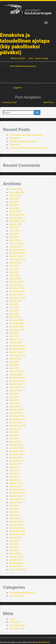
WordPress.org (16, 628)
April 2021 (14, 336)
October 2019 (16, 384)
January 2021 (16, 343)
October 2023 (16, 256)
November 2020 (17, 349)
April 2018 (14, 438)
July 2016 (14, 506)
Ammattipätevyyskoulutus (23, 66)
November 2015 (17, 531)
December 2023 (17, 250)
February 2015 (16, 557)
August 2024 (15, 224)
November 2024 (17, 215)
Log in (12, 619)
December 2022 (17, 288)
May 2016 (14, 512)
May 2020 (14, 365)
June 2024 (14, 231)
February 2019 (16, 410)
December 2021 (17, 323)
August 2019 (15, 391)
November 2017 (17, 454)
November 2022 (17, 291)
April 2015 (14, 550)
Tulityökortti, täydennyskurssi (23, 141)
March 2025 (15, 211)
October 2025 (16, 189)
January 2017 (16, 486)
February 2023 (16, 282)
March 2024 (15, 240)
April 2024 (14, 237)
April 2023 (14, 276)
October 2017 (16, 458)
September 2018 (17, 426)
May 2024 (14, 234)
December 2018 (17, 416)
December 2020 (17, 346)
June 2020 (14, 362)
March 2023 (15, 279)
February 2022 (16, 320)
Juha (31, 58)
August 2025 (15, 196)
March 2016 (15, 518)
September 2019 (17, 387)
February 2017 (16, 483)
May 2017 (14, 474)
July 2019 (14, 394)
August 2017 (15, 464)
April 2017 (14, 477)
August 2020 (15, 359)
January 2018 (16, 448)
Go (37, 113)
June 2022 (14, 307)
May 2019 (14, 400)
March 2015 (15, 554)
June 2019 (14, 397)
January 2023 (16, 285)
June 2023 (14, 269)
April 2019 (14, 403)
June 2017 (14, 470)
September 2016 (17, 499)
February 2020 (16, 371)
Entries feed (15, 622)
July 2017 (14, 467)
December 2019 (17, 378)
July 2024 (14, 227)
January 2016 (16, 525)
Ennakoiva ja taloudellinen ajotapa (26, 135)
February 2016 (16, 522)
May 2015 (14, 547)
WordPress (44, 642)
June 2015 (14, 544)
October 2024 (16, 218)
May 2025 (14, 205)
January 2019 (16, 413)
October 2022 (16, 295)
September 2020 (17, 355)
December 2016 (17, 490)
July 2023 (14, 266)
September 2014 (17, 570)
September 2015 (17, 534)
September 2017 (17, 461)
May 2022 (14, 311)
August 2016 (15, 503)
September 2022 (17, 298)
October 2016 (16, 496)
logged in (18, 88)
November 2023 (17, 253)
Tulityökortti (15, 138)
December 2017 (17, 451)
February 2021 (16, 339)
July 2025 (14, 199)
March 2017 (15, 480)
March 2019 (15, 407)
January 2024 (16, 247)
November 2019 (17, 381)
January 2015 (16, 560)
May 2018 (14, 435)
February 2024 (16, 243)
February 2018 (16, 445)
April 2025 (14, 208)
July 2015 (14, 541)
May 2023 (14, 272)
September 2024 (17, 221)
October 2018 (16, 423)
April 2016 (14, 515)
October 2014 (16, 566)
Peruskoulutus (16, 596)
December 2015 (17, 528)
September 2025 (17, 192)
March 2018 (15, 442)
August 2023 (15, 263)
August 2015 (15, 538)
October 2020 (16, 352)
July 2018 (14, 432)
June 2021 (14, 333)
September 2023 (17, 259)
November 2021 (17, 327)
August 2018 (15, 429)
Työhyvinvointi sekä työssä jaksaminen (28, 148)
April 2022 (14, 314)
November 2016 (17, 493)
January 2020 (16, 375)
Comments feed (17, 625)
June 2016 (14, 509)
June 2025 (14, 202)
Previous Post (8, 102)
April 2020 (14, 368)
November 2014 (17, 563)
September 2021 (17, 330)
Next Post (50, 102)
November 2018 (17, 419)
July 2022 (14, 304)
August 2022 (15, 301)
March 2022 (15, 317)
